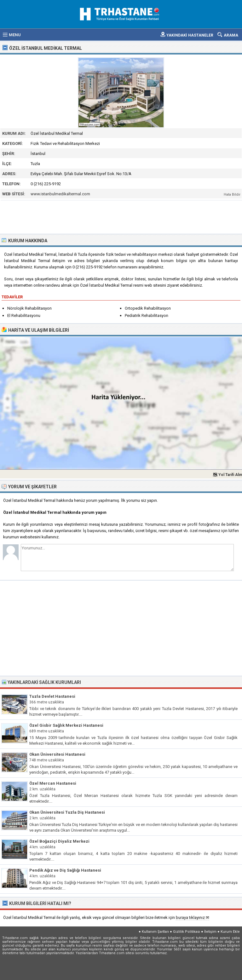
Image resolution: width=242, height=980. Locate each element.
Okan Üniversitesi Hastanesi (57, 754)
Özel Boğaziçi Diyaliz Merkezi (59, 841)
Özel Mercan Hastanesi (53, 783)
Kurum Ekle (230, 932)
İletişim (210, 932)
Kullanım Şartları (155, 932)
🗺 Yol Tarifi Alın (227, 475)
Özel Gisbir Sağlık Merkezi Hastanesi (66, 725)
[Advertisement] (121, 216)
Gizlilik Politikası (187, 932)
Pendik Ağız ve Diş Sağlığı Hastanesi (65, 870)
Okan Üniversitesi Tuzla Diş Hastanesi (67, 812)
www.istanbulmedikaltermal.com (60, 194)
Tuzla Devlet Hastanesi (52, 696)
